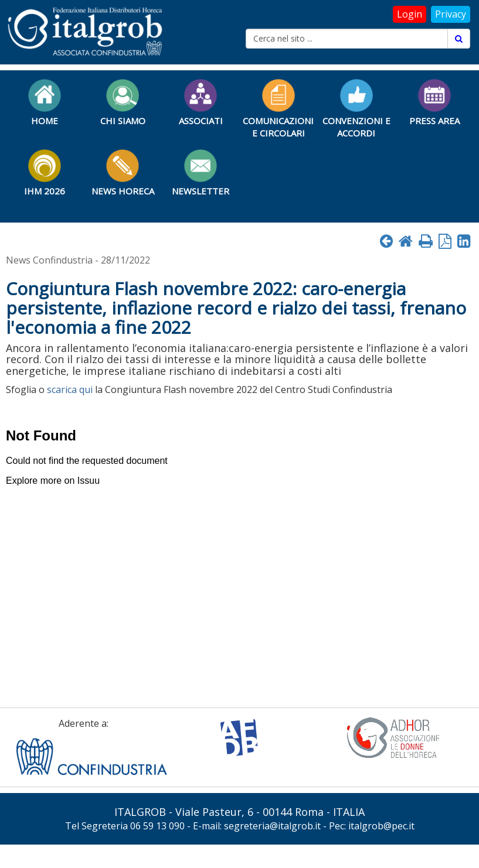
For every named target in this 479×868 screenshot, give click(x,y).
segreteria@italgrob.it (272, 826)
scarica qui (70, 389)
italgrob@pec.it (381, 826)
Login (410, 14)
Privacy (451, 14)
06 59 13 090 (157, 826)
